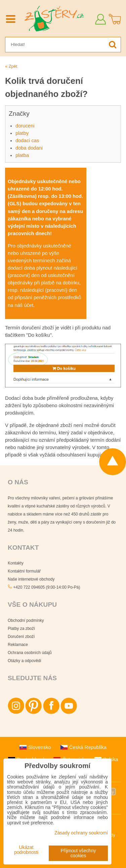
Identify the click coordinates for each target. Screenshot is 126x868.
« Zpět (11, 66)
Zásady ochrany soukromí (81, 833)
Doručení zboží (21, 637)
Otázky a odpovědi (24, 661)
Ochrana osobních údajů (30, 653)
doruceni (25, 126)
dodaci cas (27, 141)
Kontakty (16, 563)
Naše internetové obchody (31, 579)
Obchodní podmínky (26, 620)
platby (22, 133)
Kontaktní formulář (24, 571)
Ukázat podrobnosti (26, 850)
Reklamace (18, 645)
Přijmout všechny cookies (78, 853)
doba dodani (29, 148)
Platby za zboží (21, 629)
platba (22, 155)
